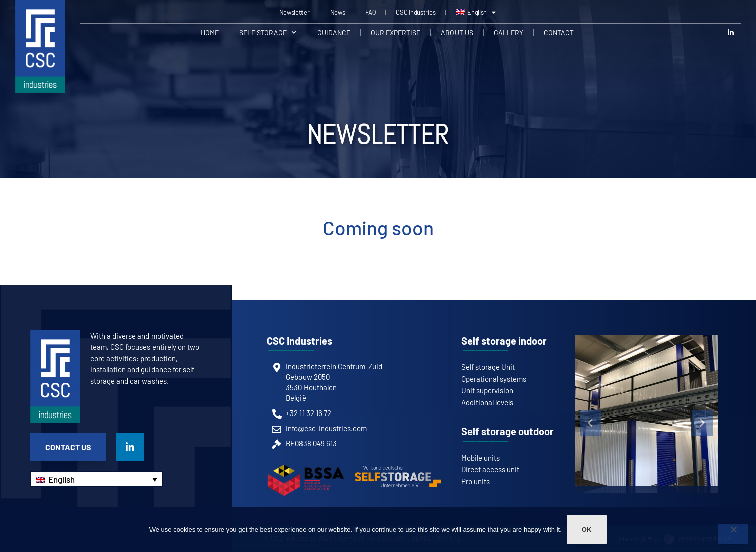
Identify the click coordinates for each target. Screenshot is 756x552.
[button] (590, 423)
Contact (559, 32)
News (338, 12)
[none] (96, 479)
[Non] (733, 534)
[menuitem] (476, 12)
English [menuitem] (61, 479)
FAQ (370, 12)
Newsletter (294, 12)
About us (457, 32)
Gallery (508, 32)
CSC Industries (416, 12)
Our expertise (396, 32)
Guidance (334, 32)
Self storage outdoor (507, 431)
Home (210, 32)
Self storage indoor (504, 341)
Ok (587, 530)
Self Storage (268, 33)
